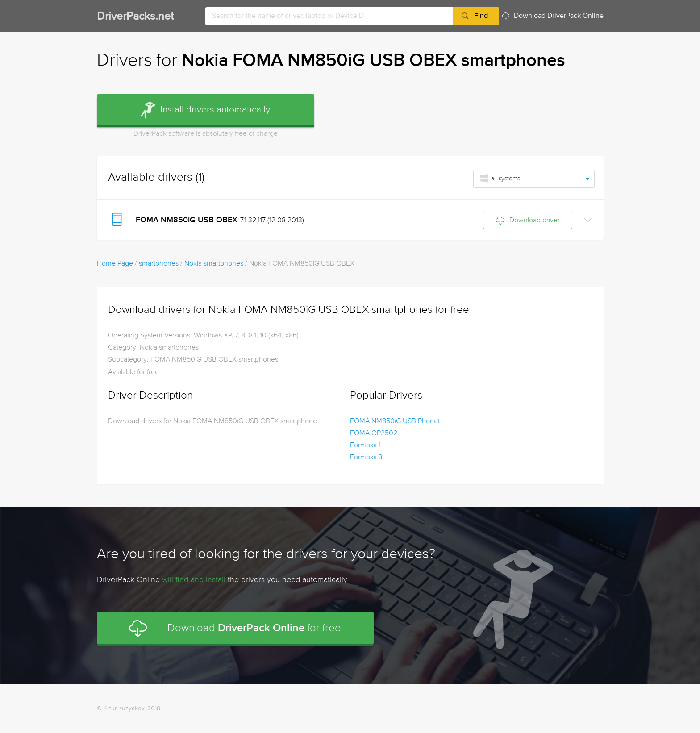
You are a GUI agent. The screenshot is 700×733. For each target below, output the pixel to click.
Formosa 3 (366, 458)
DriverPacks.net (135, 17)
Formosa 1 (365, 446)
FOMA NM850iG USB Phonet (395, 421)
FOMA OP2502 (374, 433)
